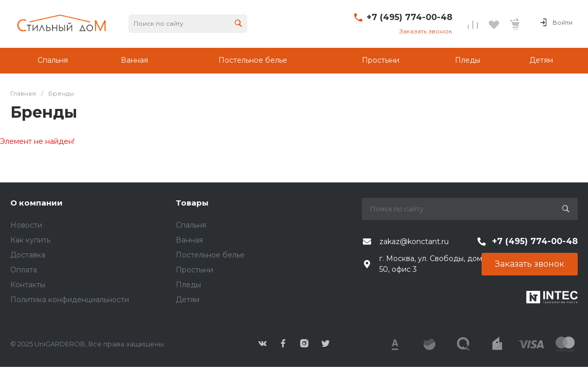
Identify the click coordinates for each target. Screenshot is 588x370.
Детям (188, 300)
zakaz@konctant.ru (414, 242)
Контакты (28, 285)
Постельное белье (210, 255)
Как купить (30, 240)
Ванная (189, 240)
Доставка (28, 255)
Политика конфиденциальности (70, 300)
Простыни (195, 270)
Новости (26, 225)
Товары (192, 203)
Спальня (191, 225)
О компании (36, 203)
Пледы (188, 285)
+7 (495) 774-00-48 (409, 17)
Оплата (24, 270)
